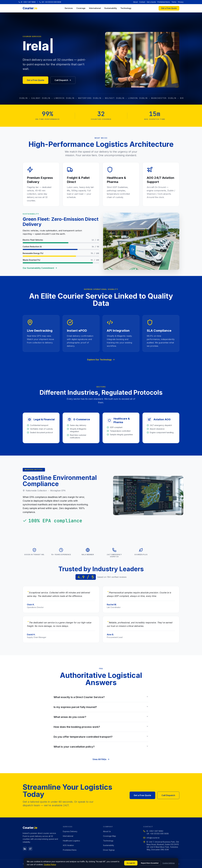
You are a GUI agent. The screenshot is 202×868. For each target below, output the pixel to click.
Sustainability (111, 8)
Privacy (181, 2)
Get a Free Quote (169, 8)
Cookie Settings (169, 863)
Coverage (81, 8)
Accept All (131, 863)
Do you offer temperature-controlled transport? (101, 737)
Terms (174, 2)
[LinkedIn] (25, 849)
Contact (142, 2)
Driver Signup (109, 850)
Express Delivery (70, 831)
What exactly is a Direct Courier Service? (101, 697)
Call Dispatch (63, 80)
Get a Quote (151, 2)
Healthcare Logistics (71, 841)
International (95, 8)
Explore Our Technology (101, 360)
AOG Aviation (68, 845)
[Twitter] (30, 849)
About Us (107, 831)
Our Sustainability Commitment (40, 268)
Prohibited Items (164, 2)
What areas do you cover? (101, 717)
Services (69, 8)
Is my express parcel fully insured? (101, 707)
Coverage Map (110, 836)
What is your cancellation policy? (101, 747)
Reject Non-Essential (150, 863)
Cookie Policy (50, 864)
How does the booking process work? (101, 727)
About (135, 2)
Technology (126, 8)
